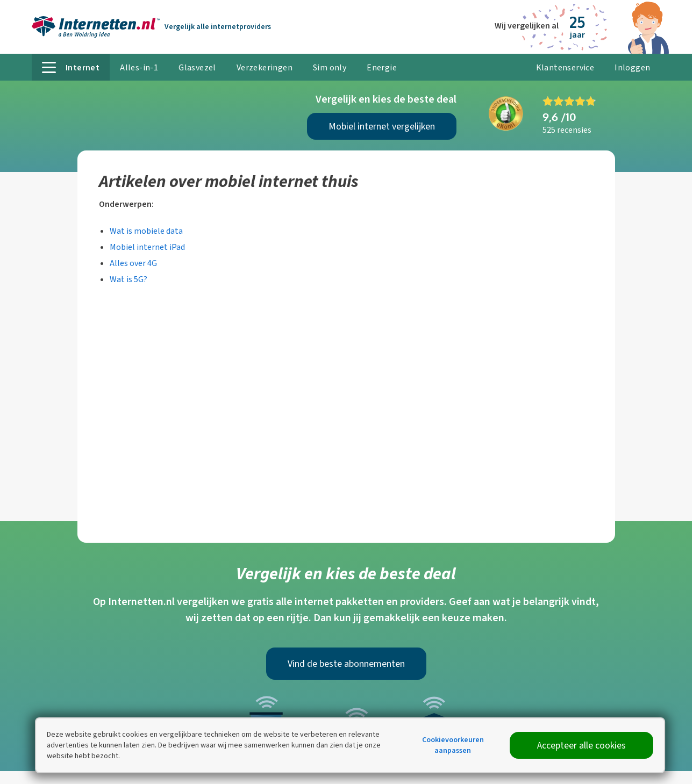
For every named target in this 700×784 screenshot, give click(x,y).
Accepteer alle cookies (581, 745)
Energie (382, 67)
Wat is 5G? (128, 279)
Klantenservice (565, 67)
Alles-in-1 (139, 67)
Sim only (330, 67)
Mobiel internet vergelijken (382, 126)
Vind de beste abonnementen (346, 664)
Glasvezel (197, 67)
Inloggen (632, 67)
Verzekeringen (265, 67)
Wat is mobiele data (146, 231)
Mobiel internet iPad (147, 247)
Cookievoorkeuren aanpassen (453, 745)
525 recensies (567, 130)
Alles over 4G (133, 263)
